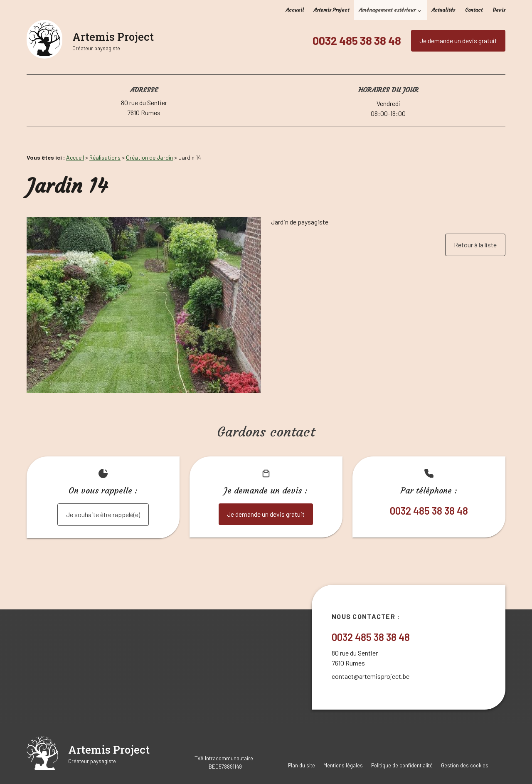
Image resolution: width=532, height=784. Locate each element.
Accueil (295, 10)
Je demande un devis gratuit (458, 41)
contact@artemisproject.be (371, 676)
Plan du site (302, 765)
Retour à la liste (475, 245)
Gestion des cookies (465, 765)
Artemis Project (331, 10)
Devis (499, 10)
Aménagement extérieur (387, 10)
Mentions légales (343, 765)
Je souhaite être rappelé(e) (103, 514)
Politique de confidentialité (402, 765)
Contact (474, 10)
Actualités (443, 10)
